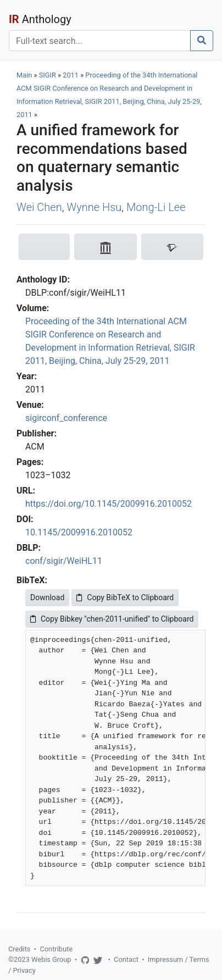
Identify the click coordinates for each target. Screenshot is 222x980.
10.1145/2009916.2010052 (79, 532)
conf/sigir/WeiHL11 (64, 561)
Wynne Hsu (94, 207)
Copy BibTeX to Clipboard (125, 597)
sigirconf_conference (66, 418)
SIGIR (48, 75)
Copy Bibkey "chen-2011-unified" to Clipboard (112, 619)
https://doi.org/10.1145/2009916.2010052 (109, 504)
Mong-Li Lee (156, 207)
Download (47, 597)
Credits (19, 949)
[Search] (100, 41)
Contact (126, 959)
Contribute (56, 949)
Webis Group (51, 959)
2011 (71, 75)
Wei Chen (39, 207)
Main (24, 75)
